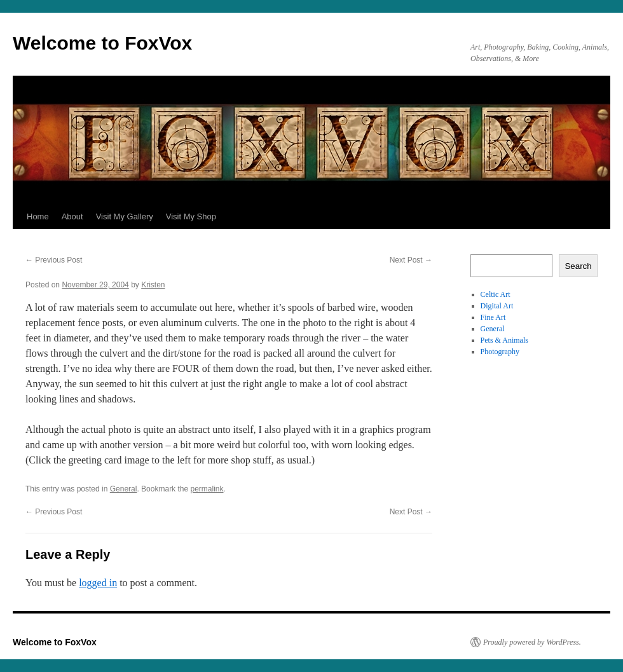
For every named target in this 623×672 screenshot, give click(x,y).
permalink (207, 489)
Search (578, 266)
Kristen (153, 285)
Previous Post (54, 260)
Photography (500, 352)
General (124, 489)
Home (38, 216)
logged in (98, 583)
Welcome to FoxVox (102, 43)
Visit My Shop (191, 216)
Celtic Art (496, 294)
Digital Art (497, 306)
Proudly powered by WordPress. (532, 642)
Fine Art (493, 317)
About (72, 216)
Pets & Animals (504, 340)
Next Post (411, 260)
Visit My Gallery (125, 216)
